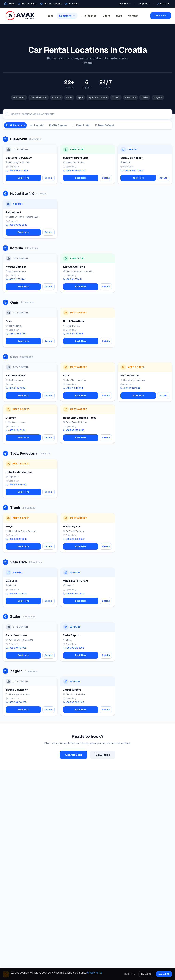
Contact (133, 16)
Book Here (23, 178)
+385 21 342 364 (16, 334)
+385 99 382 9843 (16, 225)
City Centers (58, 125)
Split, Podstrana (98, 97)
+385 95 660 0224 (17, 171)
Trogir (116, 97)
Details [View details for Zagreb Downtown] (48, 710)
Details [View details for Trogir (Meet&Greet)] (48, 546)
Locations (67, 16)
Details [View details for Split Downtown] (48, 396)
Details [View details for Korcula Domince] (48, 287)
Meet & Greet (104, 125)
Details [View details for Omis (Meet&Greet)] (48, 341)
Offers (106, 16)
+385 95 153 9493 (74, 430)
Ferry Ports (81, 125)
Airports (37, 125)
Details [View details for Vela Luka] (48, 601)
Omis (69, 97)
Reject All (146, 974)
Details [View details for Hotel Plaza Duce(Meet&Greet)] (106, 341)
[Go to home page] (10, 4)
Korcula (56, 97)
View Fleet (103, 755)
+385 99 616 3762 (16, 648)
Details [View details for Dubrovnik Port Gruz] (106, 178)
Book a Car (161, 16)
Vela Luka (130, 97)
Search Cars (74, 755)
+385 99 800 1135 (16, 702)
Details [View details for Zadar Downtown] (48, 655)
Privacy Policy (94, 973)
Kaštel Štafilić (39, 97)
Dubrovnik (19, 97)
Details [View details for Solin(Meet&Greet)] (106, 396)
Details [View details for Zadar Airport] (106, 655)
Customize (130, 974)
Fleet (50, 16)
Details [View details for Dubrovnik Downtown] (48, 178)
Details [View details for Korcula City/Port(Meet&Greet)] (106, 287)
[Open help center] (28, 4)
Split (80, 97)
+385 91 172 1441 (16, 279)
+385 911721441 (72, 279)
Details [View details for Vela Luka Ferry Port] (106, 601)
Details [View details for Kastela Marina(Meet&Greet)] (163, 396)
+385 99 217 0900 (74, 594)
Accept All (164, 974)
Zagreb (158, 97)
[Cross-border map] (51, 4)
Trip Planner (89, 16)
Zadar (145, 97)
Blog (119, 16)
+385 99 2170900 (16, 594)
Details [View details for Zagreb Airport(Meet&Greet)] (106, 710)
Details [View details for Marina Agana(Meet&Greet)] (106, 546)
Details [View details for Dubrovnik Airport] (163, 178)
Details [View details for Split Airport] (48, 232)
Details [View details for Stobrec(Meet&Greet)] (48, 438)
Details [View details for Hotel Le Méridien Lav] (48, 492)
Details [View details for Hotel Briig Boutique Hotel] (106, 438)
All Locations (15, 125)
